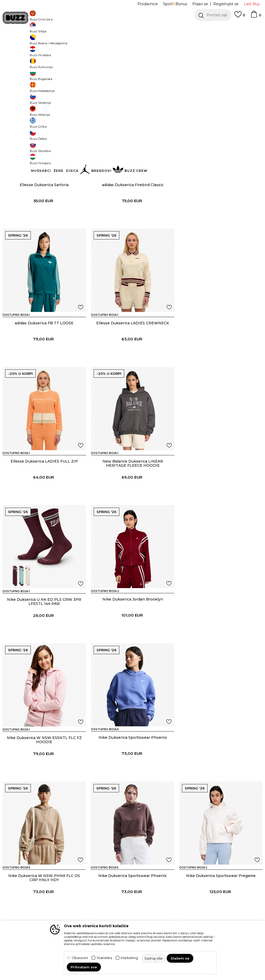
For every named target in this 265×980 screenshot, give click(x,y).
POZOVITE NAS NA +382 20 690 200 (122, 28)
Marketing (129, 958)
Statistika (104, 958)
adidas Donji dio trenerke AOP (132, 913)
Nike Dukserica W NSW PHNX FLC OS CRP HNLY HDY (132, 639)
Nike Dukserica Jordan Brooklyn (132, 499)
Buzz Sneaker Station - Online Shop (30, 42)
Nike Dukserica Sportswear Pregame (44, 775)
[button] (213, 15)
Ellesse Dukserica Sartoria (44, 223)
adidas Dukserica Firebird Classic (132, 223)
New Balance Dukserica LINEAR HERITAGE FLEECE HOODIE (221, 363)
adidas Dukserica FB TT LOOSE (221, 223)
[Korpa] (256, 17)
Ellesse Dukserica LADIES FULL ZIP (132, 361)
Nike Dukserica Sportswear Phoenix (44, 637)
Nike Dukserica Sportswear (132, 775)
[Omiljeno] (240, 17)
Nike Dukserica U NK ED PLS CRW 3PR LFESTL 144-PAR (44, 501)
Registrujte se (226, 4)
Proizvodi (67, 42)
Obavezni (80, 958)
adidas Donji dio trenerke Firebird (221, 913)
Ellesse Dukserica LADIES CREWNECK (44, 361)
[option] (132, 28)
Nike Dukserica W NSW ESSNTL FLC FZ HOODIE (221, 501)
